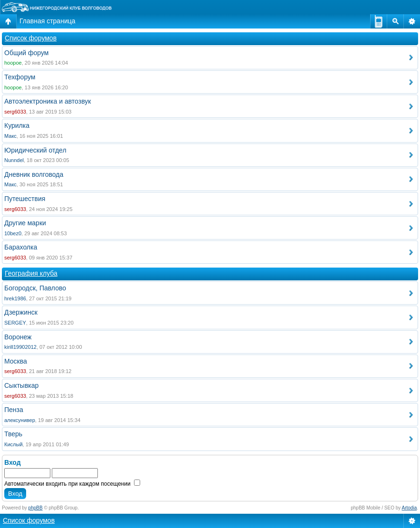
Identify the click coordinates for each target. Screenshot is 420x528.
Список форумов (31, 38)
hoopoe (13, 63)
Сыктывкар (21, 385)
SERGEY (15, 323)
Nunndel (14, 160)
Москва (16, 361)
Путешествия (25, 199)
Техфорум (20, 77)
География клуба (31, 273)
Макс (10, 136)
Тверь (13, 434)
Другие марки (25, 223)
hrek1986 (15, 298)
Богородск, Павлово (35, 288)
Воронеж (18, 337)
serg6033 (15, 112)
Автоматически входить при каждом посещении (72, 484)
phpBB (36, 508)
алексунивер (20, 420)
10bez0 (13, 233)
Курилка (17, 125)
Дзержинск (21, 312)
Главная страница (48, 21)
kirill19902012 (20, 347)
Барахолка (21, 247)
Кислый (14, 444)
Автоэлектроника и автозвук (48, 101)
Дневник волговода (34, 174)
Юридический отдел (35, 150)
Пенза (14, 410)
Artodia (410, 508)
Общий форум (26, 53)
